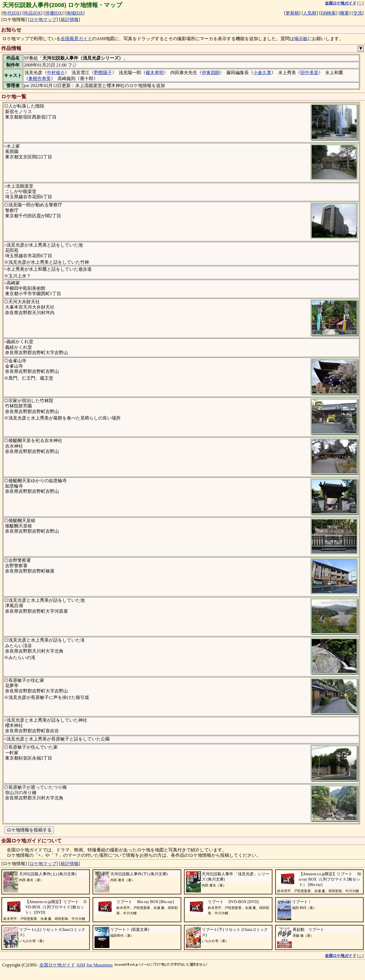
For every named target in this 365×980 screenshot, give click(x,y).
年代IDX (11, 13)
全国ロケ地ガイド (57, 965)
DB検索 (328, 13)
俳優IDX (54, 13)
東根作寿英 (40, 78)
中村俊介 (56, 73)
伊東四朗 (211, 73)
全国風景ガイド (76, 39)
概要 (345, 13)
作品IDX (32, 13)
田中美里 (309, 73)
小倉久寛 (262, 73)
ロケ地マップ (43, 20)
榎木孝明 (155, 73)
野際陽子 (103, 73)
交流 (358, 13)
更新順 (292, 13)
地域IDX (75, 13)
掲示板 (301, 39)
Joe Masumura (100, 965)
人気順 (310, 13)
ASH (81, 965)
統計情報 (70, 20)
